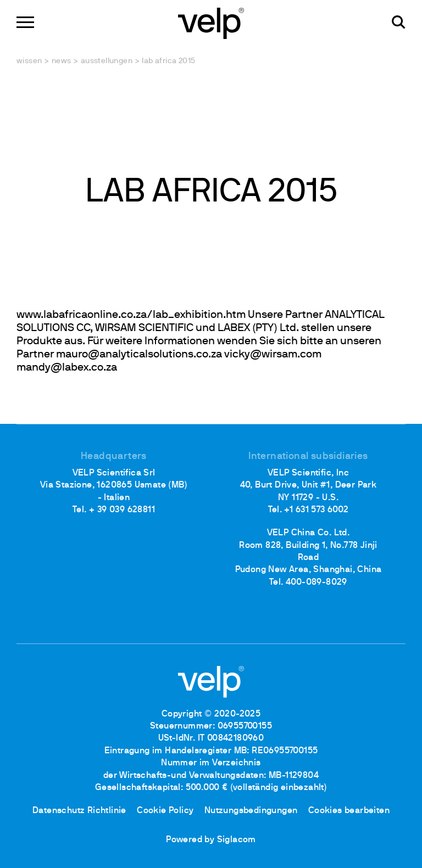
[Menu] (25, 22)
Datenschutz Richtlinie (79, 811)
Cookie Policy (165, 811)
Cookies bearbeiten (349, 811)
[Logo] (211, 22)
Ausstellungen (107, 61)
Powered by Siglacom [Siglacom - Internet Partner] (211, 840)
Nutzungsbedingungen (251, 811)
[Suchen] (399, 22)
